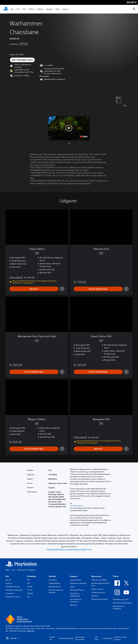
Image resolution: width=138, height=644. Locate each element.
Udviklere (95, 596)
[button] (69, 128)
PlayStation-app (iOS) (121, 599)
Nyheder (49, 9)
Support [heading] (74, 576)
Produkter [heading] (32, 576)
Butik (57, 9)
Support (65, 9)
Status (72, 587)
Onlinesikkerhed (54, 587)
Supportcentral (75, 580)
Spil (12, 9)
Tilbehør (40, 9)
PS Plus (31, 9)
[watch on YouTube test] (84, 136)
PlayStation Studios (13, 587)
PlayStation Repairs (77, 590)
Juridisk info (52, 638)
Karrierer (9, 583)
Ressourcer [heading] (96, 576)
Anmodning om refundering (76, 600)
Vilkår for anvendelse (99, 580)
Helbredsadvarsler (77, 506)
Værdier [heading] (52, 576)
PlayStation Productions (14, 590)
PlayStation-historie (13, 597)
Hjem (8, 570)
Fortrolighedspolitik (66, 638)
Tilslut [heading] (116, 576)
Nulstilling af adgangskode (75, 595)
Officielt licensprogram (100, 599)
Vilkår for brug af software (120, 638)
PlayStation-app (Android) (122, 603)
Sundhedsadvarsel (98, 592)
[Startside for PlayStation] (6, 9)
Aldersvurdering (97, 589)
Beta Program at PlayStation (119, 607)
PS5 (18, 9)
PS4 (24, 9)
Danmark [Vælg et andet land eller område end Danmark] (13, 638)
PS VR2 (30, 587)
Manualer (74, 605)
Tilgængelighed (54, 583)
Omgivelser (53, 580)
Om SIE (8, 580)
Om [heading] (7, 576)
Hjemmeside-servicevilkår (80, 638)
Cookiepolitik (108, 638)
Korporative (10, 593)
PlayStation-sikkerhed (78, 583)
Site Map (97, 638)
